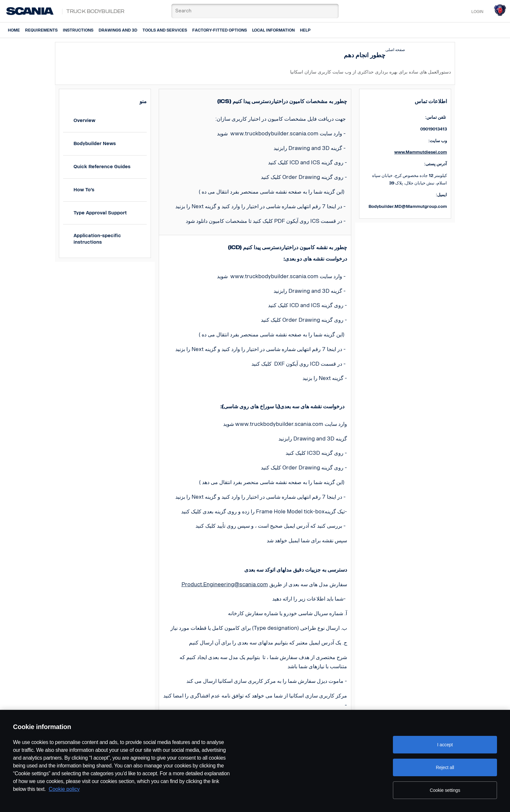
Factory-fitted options (220, 30)
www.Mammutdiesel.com (421, 152)
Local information (273, 30)
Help (305, 30)
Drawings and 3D (118, 30)
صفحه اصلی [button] (395, 50)
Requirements (41, 30)
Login (477, 12)
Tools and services (165, 30)
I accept (445, 745)
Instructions (78, 30)
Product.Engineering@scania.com (225, 584)
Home (14, 30)
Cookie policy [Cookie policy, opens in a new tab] (64, 789)
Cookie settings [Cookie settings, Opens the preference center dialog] (445, 790)
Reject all (445, 767)
